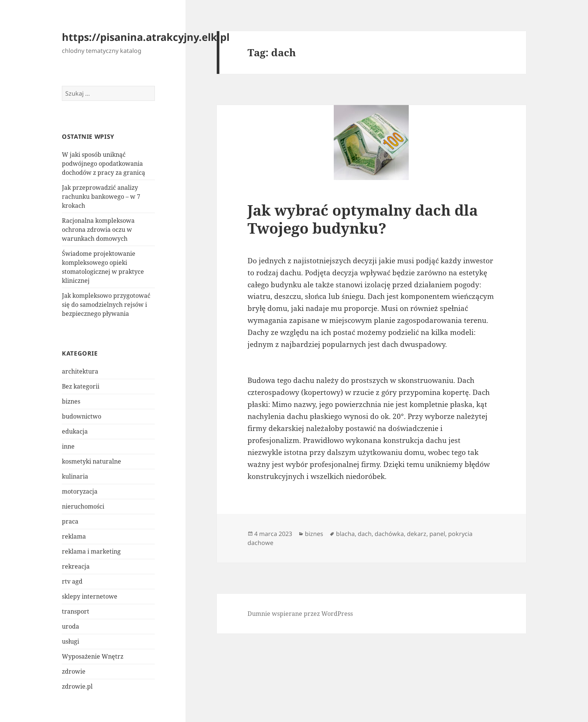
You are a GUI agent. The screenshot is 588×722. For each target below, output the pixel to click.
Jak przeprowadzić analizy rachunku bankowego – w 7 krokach (101, 197)
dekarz (417, 534)
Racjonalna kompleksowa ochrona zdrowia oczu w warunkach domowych (98, 230)
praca (70, 521)
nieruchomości (83, 506)
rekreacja (76, 566)
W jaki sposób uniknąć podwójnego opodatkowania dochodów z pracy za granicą (103, 164)
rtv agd (72, 581)
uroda (70, 626)
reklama (74, 536)
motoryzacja (80, 491)
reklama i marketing (91, 551)
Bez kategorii (81, 386)
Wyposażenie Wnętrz (93, 656)
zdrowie (74, 671)
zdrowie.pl (77, 686)
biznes (71, 401)
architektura (80, 371)
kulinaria (75, 476)
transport (76, 611)
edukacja (75, 431)
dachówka (389, 534)
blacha (345, 534)
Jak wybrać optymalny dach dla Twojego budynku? (363, 219)
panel (437, 534)
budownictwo (82, 416)
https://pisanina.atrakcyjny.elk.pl (146, 37)
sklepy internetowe (90, 596)
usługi (70, 641)
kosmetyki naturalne (91, 461)
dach (365, 534)
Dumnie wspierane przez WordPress (300, 614)
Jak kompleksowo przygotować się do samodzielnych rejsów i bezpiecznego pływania (106, 305)
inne (68, 446)
